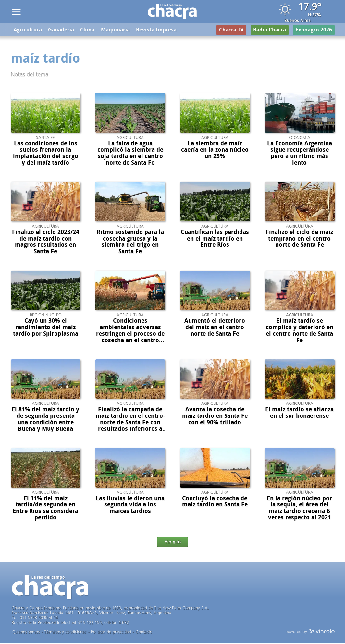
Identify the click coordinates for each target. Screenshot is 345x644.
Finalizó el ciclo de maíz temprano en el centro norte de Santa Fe (299, 240)
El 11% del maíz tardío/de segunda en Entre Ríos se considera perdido (45, 509)
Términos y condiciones (65, 633)
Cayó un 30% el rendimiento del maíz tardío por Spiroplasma (46, 328)
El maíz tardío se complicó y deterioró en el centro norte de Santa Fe (300, 332)
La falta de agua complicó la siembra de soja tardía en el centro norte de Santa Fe (130, 154)
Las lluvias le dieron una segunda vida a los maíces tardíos (130, 506)
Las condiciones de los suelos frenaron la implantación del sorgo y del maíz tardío (46, 154)
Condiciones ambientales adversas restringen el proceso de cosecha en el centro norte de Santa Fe (130, 335)
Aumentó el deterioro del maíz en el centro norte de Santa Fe (215, 328)
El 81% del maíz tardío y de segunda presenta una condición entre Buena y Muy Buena (45, 420)
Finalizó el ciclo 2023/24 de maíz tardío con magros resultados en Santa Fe (46, 243)
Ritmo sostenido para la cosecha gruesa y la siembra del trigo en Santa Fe (130, 243)
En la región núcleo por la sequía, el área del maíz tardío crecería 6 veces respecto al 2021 (299, 509)
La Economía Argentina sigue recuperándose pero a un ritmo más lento (300, 154)
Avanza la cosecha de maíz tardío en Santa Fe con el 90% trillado (215, 417)
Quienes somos (26, 633)
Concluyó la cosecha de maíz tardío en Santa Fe (215, 502)
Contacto (144, 633)
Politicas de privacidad (111, 633)
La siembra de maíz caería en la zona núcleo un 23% (215, 151)
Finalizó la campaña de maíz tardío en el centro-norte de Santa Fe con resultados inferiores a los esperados (130, 423)
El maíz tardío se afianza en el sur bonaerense (299, 414)
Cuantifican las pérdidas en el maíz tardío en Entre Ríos (215, 240)
